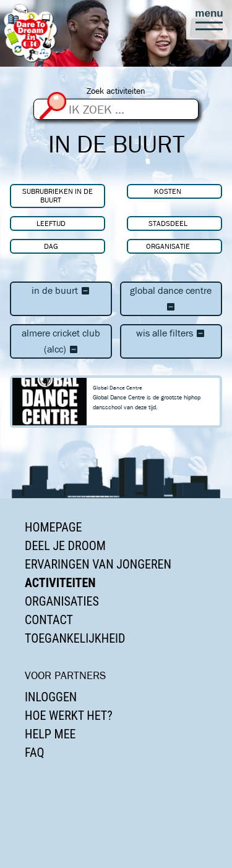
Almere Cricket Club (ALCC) (61, 341)
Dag (51, 246)
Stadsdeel (168, 223)
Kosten (168, 191)
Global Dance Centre (171, 298)
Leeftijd (51, 223)
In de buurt (61, 290)
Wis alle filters (171, 333)
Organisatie (168, 246)
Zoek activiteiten (116, 91)
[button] (209, 20)
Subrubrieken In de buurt (58, 195)
